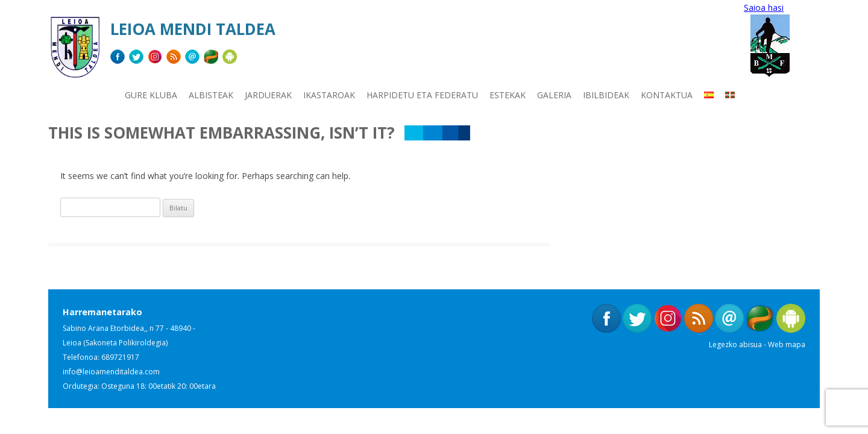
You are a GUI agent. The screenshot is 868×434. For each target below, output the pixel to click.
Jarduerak (268, 95)
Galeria (554, 95)
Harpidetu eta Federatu (422, 95)
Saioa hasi (764, 8)
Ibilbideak (606, 95)
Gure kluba (151, 95)
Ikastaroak (329, 95)
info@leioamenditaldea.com (111, 372)
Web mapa (787, 344)
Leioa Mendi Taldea (193, 29)
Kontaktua (667, 95)
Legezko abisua (735, 344)
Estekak (508, 95)
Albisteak (211, 95)
